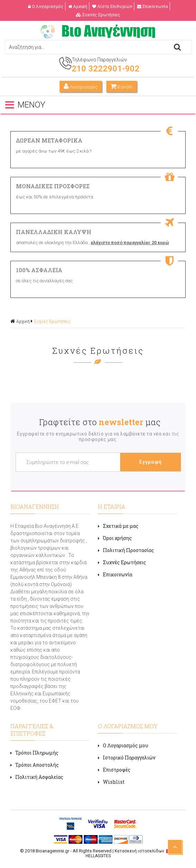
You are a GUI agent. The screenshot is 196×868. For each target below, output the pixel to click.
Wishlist (111, 782)
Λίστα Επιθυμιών (112, 6)
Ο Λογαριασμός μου (123, 745)
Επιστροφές (114, 770)
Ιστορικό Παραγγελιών (127, 758)
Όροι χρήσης (115, 538)
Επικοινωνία (153, 6)
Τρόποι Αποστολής (35, 765)
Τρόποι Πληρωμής (34, 753)
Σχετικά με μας (118, 526)
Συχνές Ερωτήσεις (98, 15)
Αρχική (78, 6)
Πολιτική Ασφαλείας (37, 777)
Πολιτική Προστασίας (126, 550)
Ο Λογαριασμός (46, 6)
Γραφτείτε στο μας (100, 422)
